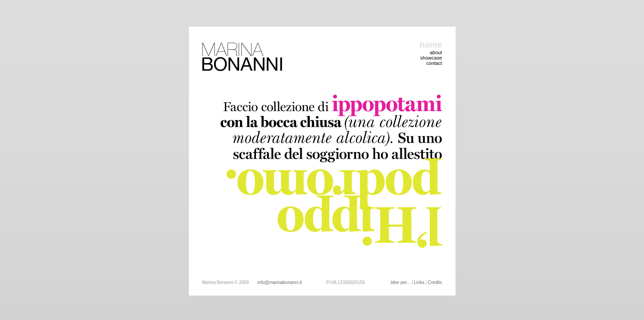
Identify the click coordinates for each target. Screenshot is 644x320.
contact (434, 63)
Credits (435, 282)
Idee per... (400, 282)
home (431, 45)
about (436, 52)
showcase (431, 58)
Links (419, 282)
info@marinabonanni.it (280, 282)
